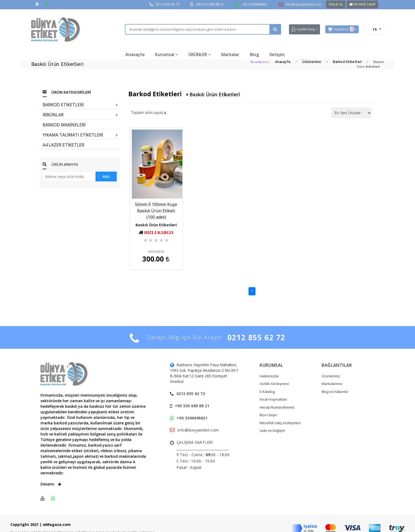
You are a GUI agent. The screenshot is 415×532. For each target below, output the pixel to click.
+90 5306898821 (255, 4)
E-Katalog (267, 382)
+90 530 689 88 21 (210, 4)
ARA (106, 176)
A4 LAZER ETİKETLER (63, 145)
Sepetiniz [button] (341, 29)
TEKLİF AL (336, 4)
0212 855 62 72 (168, 4)
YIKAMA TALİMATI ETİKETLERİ (80, 135)
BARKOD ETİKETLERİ (80, 105)
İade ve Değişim (272, 421)
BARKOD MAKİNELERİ (64, 125)
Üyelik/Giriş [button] (303, 29)
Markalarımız (332, 374)
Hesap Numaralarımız (277, 398)
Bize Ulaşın (268, 405)
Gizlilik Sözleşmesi (274, 374)
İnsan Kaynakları (273, 390)
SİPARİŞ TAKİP (362, 4)
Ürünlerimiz (331, 366)
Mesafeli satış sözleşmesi (280, 413)
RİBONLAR (80, 115)
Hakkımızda (269, 366)
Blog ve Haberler (335, 382)
